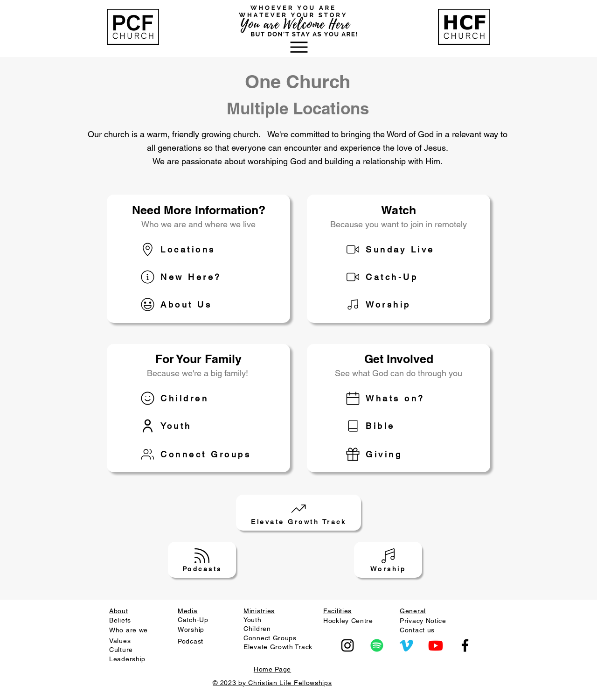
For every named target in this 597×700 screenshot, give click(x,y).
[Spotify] (377, 645)
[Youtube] (436, 645)
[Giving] (408, 454)
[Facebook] (465, 645)
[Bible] (408, 426)
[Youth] (203, 426)
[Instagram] (347, 645)
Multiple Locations (298, 108)
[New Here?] (203, 277)
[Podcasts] (202, 560)
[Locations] (203, 249)
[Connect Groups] (203, 454)
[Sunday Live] (408, 249)
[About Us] (203, 304)
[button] (298, 47)
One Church (298, 81)
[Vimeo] (406, 645)
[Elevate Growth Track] (298, 513)
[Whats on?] (408, 398)
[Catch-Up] (408, 277)
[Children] (203, 398)
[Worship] (408, 304)
